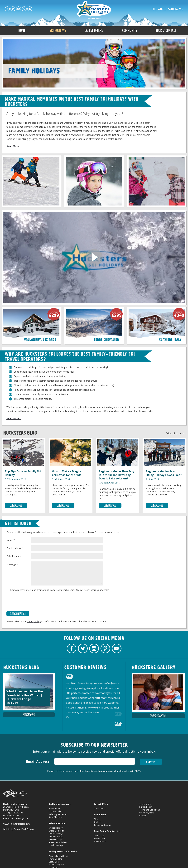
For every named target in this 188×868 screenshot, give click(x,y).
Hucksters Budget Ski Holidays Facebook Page (7, 9)
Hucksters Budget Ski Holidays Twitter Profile (13, 9)
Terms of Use (145, 804)
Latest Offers (94, 31)
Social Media (100, 841)
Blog (96, 819)
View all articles (176, 433)
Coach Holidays (56, 845)
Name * (11, 540)
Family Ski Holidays (94, 10)
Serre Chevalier (56, 817)
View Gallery (158, 716)
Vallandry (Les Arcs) (58, 814)
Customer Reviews (102, 825)
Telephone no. (14, 556)
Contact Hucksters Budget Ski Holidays (30, 9)
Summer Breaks (56, 837)
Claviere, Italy (55, 811)
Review (142, 816)
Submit (151, 762)
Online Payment (147, 813)
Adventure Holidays (58, 842)
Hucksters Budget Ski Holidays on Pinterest (24, 9)
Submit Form (18, 614)
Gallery (97, 822)
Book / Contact (166, 31)
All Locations (54, 809)
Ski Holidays (58, 31)
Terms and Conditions (149, 810)
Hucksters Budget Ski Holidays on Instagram (19, 9)
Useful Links (54, 862)
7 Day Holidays (55, 840)
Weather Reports (56, 865)
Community (130, 31)
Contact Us (99, 836)
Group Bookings (56, 831)
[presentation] (31, 601)
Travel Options (55, 859)
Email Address (38, 761)
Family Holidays (56, 834)
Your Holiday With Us (58, 856)
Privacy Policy (145, 807)
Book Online (100, 839)
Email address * (15, 548)
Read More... (14, 146)
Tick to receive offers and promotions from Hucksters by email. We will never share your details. (58, 590)
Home (22, 31)
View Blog (29, 715)
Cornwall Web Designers (25, 829)
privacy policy (34, 621)
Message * (12, 564)
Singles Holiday (56, 828)
